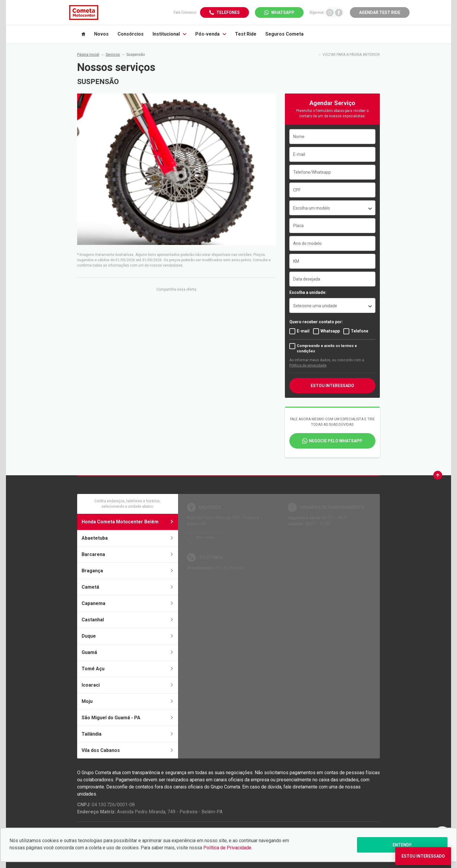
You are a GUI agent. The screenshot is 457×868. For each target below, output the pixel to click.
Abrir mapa (205, 537)
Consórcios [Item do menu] (131, 34)
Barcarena (128, 554)
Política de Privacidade (227, 848)
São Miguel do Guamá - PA (128, 718)
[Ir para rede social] (330, 12)
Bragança (128, 571)
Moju (128, 701)
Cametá (128, 587)
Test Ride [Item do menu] (246, 34)
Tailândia (128, 734)
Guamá (128, 652)
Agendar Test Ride (380, 12)
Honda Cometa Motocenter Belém (128, 522)
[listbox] (332, 305)
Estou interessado (332, 386)
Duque (128, 636)
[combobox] (332, 208)
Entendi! (402, 845)
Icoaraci (128, 685)
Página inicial (88, 55)
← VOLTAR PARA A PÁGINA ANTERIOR (349, 55)
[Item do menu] (83, 34)
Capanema (128, 603)
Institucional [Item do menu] (169, 34)
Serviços (113, 55)
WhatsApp (283, 12)
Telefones (228, 12)
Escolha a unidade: (308, 292)
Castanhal (128, 620)
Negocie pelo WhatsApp (336, 441)
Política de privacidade (308, 365)
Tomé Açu (128, 669)
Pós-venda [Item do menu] (211, 34)
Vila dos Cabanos (128, 750)
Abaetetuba (128, 538)
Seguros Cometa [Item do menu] (284, 34)
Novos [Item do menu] (101, 34)
